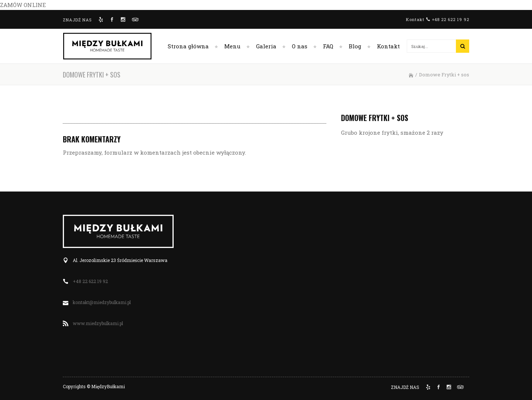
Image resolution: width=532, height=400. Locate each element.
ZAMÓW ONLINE (23, 5)
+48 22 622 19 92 (451, 19)
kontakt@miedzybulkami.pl (102, 302)
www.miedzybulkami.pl (98, 323)
